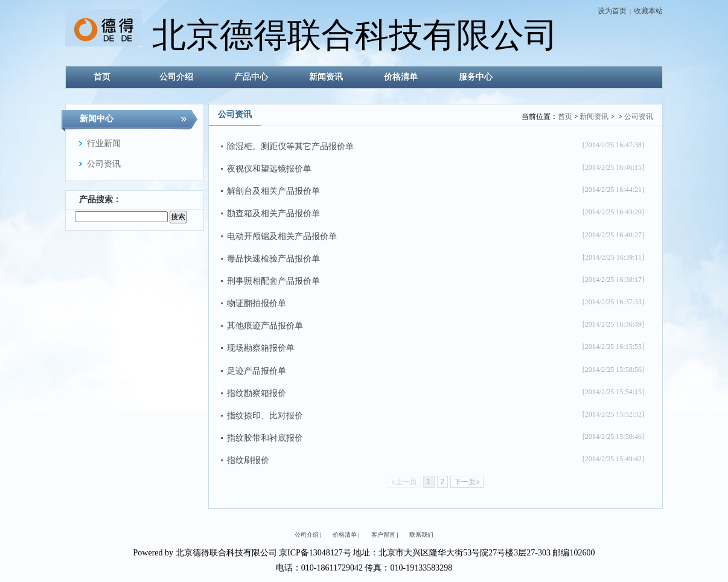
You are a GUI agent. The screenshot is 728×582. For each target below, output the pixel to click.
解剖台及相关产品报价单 (273, 191)
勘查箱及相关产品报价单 (273, 213)
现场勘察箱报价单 (261, 348)
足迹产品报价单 (257, 371)
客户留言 (383, 535)
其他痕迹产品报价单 (265, 326)
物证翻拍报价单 (257, 303)
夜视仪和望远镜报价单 (269, 169)
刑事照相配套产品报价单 (273, 281)
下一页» (467, 482)
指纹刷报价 (248, 460)
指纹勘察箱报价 (257, 393)
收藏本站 (648, 11)
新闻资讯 (594, 117)
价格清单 (345, 535)
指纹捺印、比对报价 (265, 416)
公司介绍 (307, 535)
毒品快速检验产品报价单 (273, 259)
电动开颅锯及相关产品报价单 (282, 236)
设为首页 (612, 11)
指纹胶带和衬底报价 (265, 438)
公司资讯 (639, 117)
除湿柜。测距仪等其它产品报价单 (290, 146)
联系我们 (421, 535)
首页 (565, 117)
